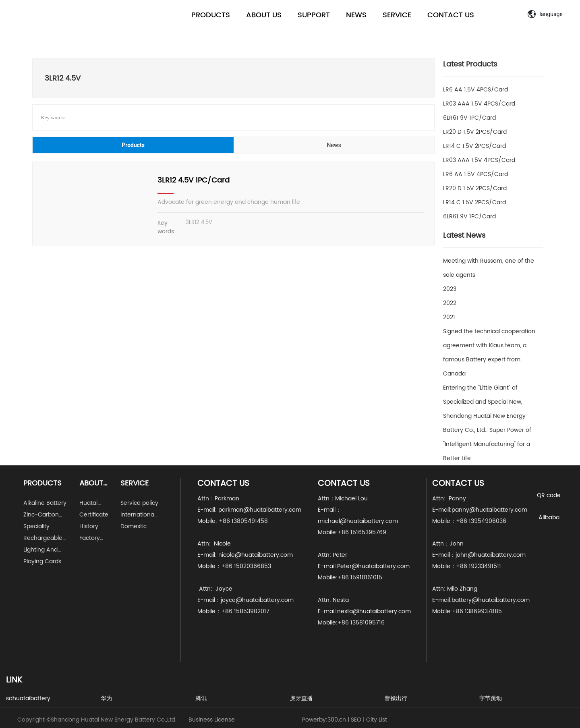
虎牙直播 (301, 698)
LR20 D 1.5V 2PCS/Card (475, 132)
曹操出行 (396, 698)
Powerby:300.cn (324, 720)
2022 (450, 303)
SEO (356, 720)
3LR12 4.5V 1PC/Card (194, 180)
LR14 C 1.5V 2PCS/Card (474, 146)
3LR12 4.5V (199, 223)
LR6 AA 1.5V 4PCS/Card (475, 90)
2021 (449, 317)
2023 (450, 289)
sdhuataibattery (28, 698)
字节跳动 (491, 698)
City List (377, 720)
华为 (106, 698)
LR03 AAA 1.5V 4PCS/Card (479, 104)
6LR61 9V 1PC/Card (469, 118)
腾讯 (201, 698)
